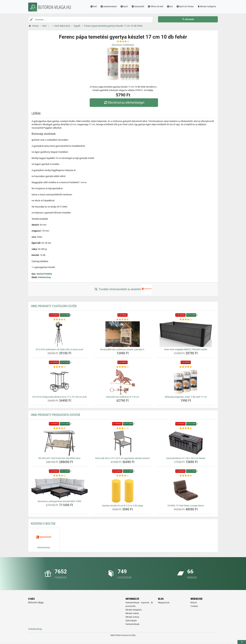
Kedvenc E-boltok (43, 524)
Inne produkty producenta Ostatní (56, 415)
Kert (94, 6)
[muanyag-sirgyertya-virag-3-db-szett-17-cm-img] (186, 382)
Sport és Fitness (185, 6)
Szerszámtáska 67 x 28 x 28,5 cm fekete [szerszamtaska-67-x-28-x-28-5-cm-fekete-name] (186, 458)
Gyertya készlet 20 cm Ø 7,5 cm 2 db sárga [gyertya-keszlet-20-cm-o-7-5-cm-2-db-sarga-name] (122, 506)
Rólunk (194, 603)
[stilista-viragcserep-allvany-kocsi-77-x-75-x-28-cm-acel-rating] (60, 367)
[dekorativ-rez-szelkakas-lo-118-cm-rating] (123, 367)
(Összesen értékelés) (123, 45)
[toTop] (242, 642)
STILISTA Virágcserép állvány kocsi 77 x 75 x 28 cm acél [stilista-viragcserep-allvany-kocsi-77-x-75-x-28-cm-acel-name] (59, 397)
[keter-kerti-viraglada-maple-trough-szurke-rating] (186, 320)
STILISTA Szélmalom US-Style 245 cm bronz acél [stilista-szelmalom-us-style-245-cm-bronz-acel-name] (59, 349)
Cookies (194, 606)
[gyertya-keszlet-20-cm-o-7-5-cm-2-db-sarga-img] (123, 490)
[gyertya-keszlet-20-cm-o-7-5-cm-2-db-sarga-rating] (123, 476)
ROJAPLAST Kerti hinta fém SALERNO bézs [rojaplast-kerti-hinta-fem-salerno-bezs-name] (59, 458)
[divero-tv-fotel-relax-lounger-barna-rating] (186, 476)
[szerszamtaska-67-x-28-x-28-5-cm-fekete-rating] (186, 428)
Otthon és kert (155, 6)
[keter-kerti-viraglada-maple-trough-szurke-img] (186, 334)
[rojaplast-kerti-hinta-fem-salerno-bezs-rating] (60, 428)
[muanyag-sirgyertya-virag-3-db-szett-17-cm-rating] (186, 367)
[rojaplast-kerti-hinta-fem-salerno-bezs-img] (60, 443)
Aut (170, 6)
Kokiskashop (44, 277)
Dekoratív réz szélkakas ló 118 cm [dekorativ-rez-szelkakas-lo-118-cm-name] (123, 397)
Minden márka (132, 613)
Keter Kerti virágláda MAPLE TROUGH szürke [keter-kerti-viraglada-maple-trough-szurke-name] (186, 349)
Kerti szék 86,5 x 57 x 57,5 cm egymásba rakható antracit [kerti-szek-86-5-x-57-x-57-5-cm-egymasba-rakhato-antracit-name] (122, 458)
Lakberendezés (109, 6)
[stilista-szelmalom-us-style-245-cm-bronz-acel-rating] (60, 320)
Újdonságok (131, 621)
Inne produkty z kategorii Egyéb (54, 306)
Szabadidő (138, 6)
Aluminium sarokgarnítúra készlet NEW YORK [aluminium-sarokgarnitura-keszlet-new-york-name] (59, 501)
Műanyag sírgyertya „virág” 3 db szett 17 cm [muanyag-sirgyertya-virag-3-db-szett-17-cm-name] (186, 397)
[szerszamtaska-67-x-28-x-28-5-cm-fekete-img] (186, 443)
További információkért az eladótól (123, 290)
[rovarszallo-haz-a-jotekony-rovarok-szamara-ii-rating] (123, 320)
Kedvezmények (132, 624)
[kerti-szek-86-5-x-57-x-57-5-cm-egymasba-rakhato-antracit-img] (123, 443)
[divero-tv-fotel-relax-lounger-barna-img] (186, 490)
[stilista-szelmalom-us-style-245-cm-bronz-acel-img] (60, 334)
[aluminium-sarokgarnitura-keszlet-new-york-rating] (60, 476)
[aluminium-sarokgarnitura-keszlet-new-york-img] (60, 488)
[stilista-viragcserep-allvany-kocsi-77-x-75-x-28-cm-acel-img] (60, 382)
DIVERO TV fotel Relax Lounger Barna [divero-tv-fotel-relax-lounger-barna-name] (186, 506)
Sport (124, 6)
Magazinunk (164, 603)
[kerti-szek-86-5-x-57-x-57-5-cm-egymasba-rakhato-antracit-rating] (123, 428)
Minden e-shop (132, 617)
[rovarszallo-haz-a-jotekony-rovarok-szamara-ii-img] (123, 334)
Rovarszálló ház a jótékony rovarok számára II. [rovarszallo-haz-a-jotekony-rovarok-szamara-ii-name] (122, 349)
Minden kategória (207, 6)
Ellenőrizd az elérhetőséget (124, 103)
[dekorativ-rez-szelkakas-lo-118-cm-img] (123, 382)
